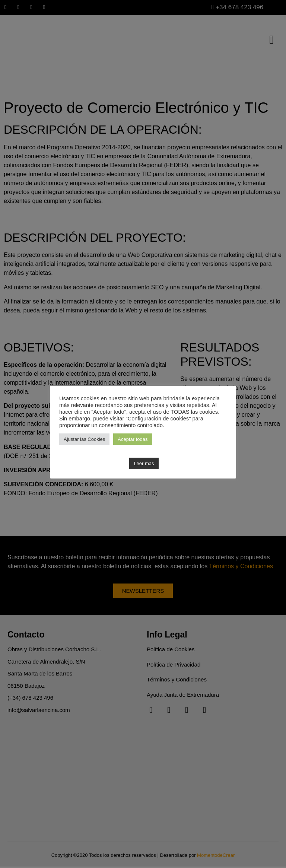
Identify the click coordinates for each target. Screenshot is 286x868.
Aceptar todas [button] (133, 439)
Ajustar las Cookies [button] (84, 439)
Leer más (144, 463)
